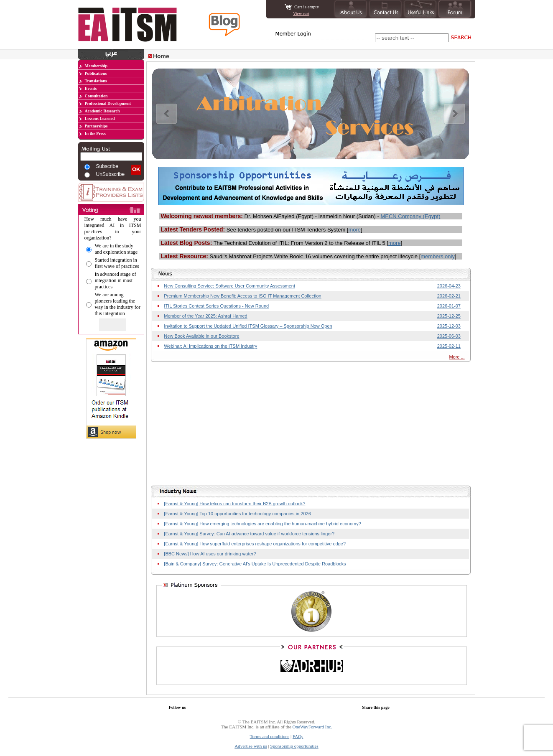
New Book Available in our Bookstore (201, 336)
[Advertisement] (111, 493)
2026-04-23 (449, 286)
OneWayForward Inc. (312, 727)
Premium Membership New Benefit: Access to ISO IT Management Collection (242, 296)
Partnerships (96, 126)
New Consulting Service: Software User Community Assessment (229, 286)
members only (438, 256)
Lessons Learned (100, 118)
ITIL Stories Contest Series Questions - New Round (216, 306)
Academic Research (102, 111)
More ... (457, 357)
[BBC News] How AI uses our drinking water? (210, 554)
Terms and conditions (270, 736)
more (354, 230)
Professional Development (108, 103)
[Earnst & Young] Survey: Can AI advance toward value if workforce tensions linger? (249, 534)
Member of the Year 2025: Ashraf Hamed (205, 316)
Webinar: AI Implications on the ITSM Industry (210, 346)
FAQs (298, 736)
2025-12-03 (449, 326)
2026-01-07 (449, 306)
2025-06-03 (449, 336)
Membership (96, 66)
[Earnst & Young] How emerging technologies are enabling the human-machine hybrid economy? (262, 524)
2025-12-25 (449, 316)
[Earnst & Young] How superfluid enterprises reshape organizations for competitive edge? (255, 544)
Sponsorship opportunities (294, 746)
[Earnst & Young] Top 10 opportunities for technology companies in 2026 (237, 514)
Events (91, 88)
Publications (96, 73)
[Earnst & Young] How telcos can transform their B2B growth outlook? (234, 504)
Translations (96, 81)
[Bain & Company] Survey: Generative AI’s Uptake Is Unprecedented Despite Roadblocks (255, 564)
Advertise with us (251, 746)
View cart (301, 14)
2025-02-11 (449, 346)
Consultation (96, 96)
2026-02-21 (449, 296)
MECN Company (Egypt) (410, 216)
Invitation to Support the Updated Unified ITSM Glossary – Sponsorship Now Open (248, 326)
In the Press (95, 134)
